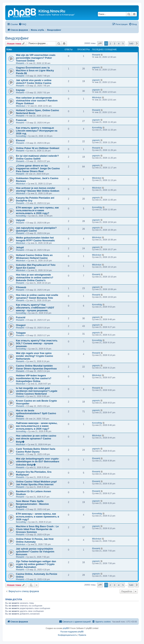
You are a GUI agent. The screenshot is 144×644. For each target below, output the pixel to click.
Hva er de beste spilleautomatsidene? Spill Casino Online (36, 413)
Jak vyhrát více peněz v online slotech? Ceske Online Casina (34, 82)
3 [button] (114, 43)
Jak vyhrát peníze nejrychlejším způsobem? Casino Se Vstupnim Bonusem (35, 552)
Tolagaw (21, 333)
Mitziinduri (21, 106)
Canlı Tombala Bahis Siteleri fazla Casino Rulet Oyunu (36, 450)
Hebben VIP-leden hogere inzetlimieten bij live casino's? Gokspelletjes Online (34, 378)
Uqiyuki (20, 220)
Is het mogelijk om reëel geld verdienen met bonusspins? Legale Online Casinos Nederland (37, 391)
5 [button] (123, 43)
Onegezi (21, 325)
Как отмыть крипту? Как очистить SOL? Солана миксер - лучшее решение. (37, 343)
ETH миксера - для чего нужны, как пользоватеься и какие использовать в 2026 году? (37, 210)
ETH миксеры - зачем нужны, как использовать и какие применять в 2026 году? (37, 517)
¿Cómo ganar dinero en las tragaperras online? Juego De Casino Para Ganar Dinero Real (38, 168)
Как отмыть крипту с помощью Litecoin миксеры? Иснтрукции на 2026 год (37, 131)
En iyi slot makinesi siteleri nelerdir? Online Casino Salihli (37, 157)
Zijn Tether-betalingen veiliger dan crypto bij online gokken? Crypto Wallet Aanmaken (36, 564)
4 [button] (119, 43)
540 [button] (131, 43)
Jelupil (20, 247)
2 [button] (110, 43)
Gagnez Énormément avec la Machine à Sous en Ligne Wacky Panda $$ (35, 70)
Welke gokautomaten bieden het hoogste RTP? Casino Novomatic (35, 239)
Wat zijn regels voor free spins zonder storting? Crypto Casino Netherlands (34, 356)
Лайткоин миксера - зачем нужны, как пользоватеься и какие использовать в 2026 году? (37, 426)
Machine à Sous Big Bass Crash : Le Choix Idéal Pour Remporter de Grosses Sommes (37, 529)
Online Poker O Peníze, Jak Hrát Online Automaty (35, 540)
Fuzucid (21, 317)
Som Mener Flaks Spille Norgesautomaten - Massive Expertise (32, 504)
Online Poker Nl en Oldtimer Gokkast (38, 148)
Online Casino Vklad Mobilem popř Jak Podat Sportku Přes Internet (36, 483)
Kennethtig (21, 136)
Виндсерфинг (17, 38)
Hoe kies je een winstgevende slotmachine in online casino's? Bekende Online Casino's (35, 278)
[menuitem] (22, 24)
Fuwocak (21, 120)
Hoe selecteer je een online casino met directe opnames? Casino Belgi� (36, 439)
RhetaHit (20, 63)
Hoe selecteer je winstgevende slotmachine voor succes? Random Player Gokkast (37, 101)
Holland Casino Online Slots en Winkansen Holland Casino (34, 257)
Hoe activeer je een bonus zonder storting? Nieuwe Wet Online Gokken (38, 189)
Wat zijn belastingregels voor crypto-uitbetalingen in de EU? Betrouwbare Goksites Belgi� (38, 462)
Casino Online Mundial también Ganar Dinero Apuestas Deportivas (36, 367)
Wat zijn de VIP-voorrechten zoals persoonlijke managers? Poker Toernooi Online (36, 58)
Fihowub (21, 287)
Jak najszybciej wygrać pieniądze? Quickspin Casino (36, 229)
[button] (100, 43)
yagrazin (96, 67)
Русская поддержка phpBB (72, 632)
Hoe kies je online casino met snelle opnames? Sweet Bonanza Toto (37, 296)
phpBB (66, 628)
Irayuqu (20, 90)
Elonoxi (20, 140)
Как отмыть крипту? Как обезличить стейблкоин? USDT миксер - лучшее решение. (35, 308)
